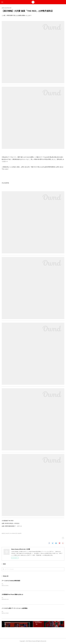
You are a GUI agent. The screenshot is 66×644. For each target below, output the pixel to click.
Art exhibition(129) (14, 533)
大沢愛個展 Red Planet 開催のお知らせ (12, 595)
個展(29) (3, 533)
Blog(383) (20, 533)
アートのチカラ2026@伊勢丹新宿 (11, 581)
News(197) (8, 533)
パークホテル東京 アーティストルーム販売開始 (15, 608)
